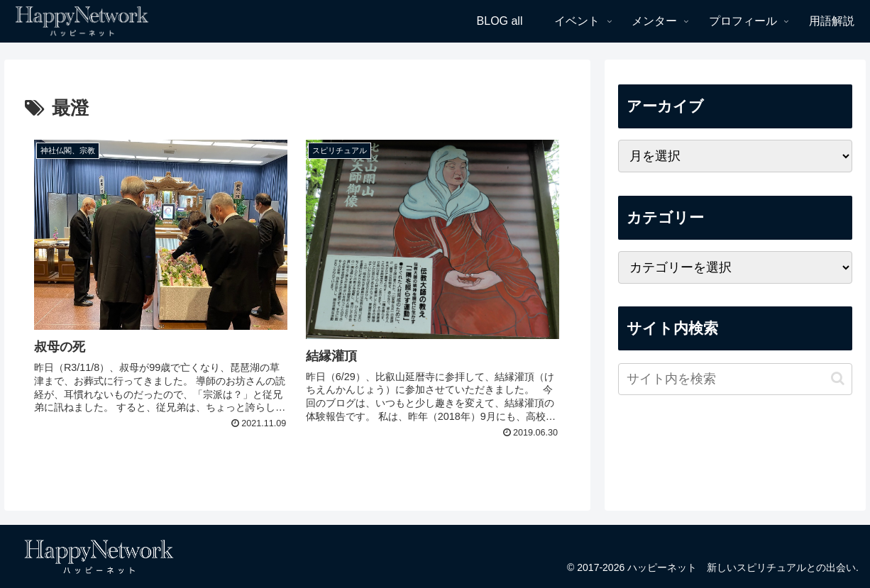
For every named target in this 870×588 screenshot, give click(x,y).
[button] (838, 378)
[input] (735, 379)
